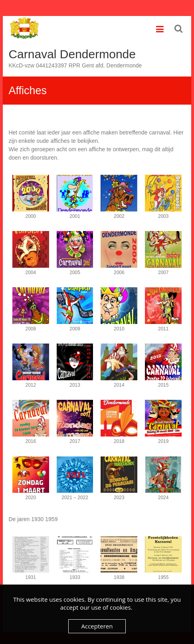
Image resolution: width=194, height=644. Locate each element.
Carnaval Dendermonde (72, 54)
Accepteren (97, 626)
